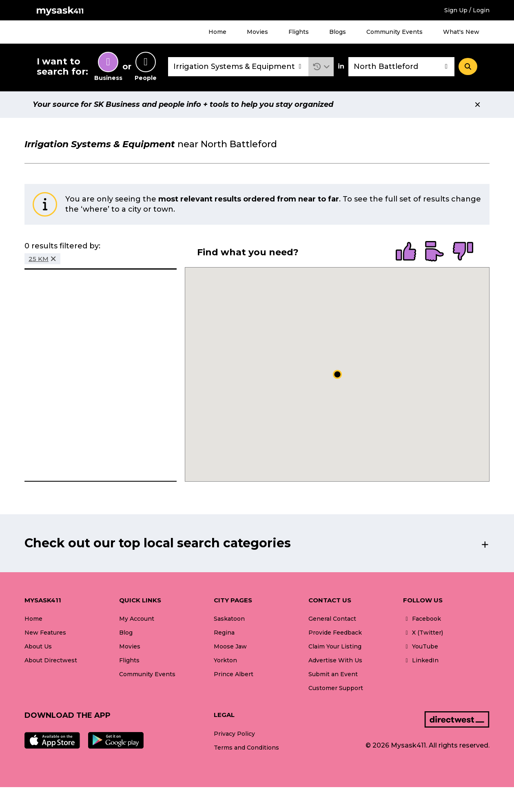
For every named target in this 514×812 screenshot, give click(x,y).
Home (217, 32)
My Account (137, 619)
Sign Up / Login (467, 10)
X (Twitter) (423, 633)
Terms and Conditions (246, 748)
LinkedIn (421, 660)
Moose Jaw (230, 646)
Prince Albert (234, 674)
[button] (321, 67)
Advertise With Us (335, 660)
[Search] (468, 66)
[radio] (406, 252)
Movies (257, 32)
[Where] (401, 67)
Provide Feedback (335, 633)
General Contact (332, 619)
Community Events (394, 32)
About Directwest (51, 660)
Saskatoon (229, 619)
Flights (299, 32)
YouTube (421, 646)
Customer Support (336, 688)
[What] (238, 67)
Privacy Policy (234, 734)
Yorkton (225, 660)
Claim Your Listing (335, 646)
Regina (224, 633)
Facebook (422, 619)
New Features (45, 633)
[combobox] (238, 67)
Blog (126, 633)
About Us (38, 646)
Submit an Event (333, 674)
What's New (461, 32)
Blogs (338, 32)
